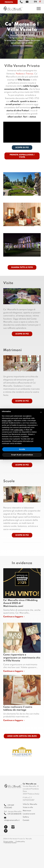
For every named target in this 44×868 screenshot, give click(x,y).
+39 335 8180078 (13, 814)
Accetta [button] (22, 449)
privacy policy (7, 421)
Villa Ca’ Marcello (30, 804)
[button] (41, 412)
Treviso (29, 74)
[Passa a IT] (40, 2)
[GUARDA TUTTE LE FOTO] (22, 267)
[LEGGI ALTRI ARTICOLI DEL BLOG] (22, 736)
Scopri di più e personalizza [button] (22, 455)
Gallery (26, 817)
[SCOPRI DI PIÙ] (22, 148)
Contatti (26, 820)
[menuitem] (37, 9)
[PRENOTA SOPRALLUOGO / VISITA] (22, 156)
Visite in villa (28, 807)
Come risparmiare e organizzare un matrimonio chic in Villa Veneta (22, 658)
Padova (20, 74)
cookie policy (19, 430)
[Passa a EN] (35, 2)
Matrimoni (27, 811)
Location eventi (29, 814)
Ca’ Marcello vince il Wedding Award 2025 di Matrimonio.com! (20, 603)
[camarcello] (18, 9)
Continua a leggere (14, 617)
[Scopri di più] (22, 334)
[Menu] (37, 9)
